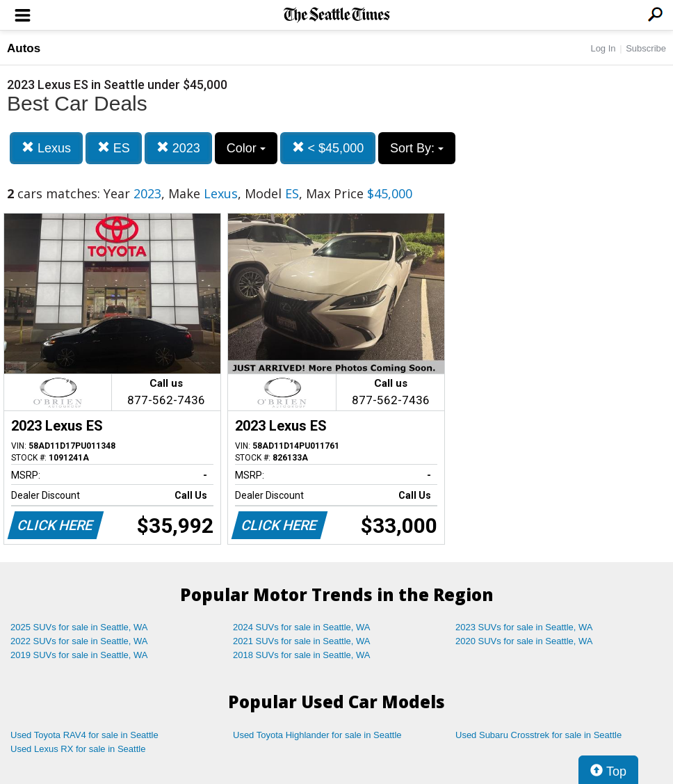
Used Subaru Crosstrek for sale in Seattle (538, 735)
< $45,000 (328, 148)
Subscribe (646, 48)
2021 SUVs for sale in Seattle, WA (302, 641)
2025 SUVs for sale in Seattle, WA (79, 627)
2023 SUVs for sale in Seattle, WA (524, 627)
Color (246, 148)
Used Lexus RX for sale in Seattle (78, 749)
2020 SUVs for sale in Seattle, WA (524, 641)
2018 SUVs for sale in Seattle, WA (302, 655)
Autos (24, 48)
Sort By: (417, 148)
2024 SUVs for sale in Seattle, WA (302, 627)
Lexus (46, 148)
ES (114, 148)
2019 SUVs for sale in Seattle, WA (79, 655)
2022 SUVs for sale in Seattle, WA (79, 641)
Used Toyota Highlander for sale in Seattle (317, 735)
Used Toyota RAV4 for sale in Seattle (84, 735)
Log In (603, 48)
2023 (178, 148)
